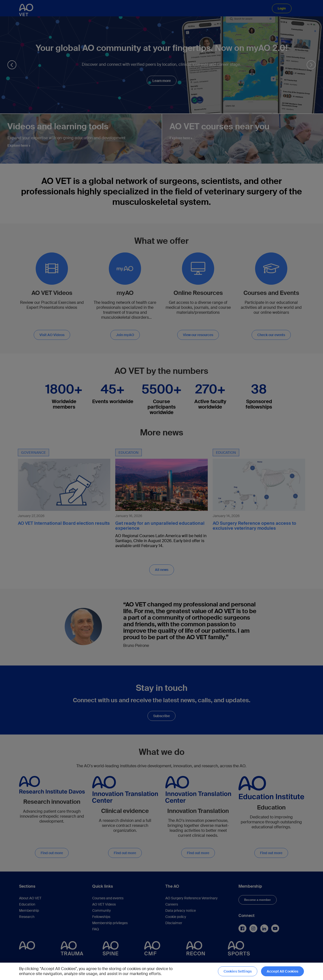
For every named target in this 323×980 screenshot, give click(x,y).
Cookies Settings (238, 971)
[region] (161, 971)
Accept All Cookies (283, 971)
